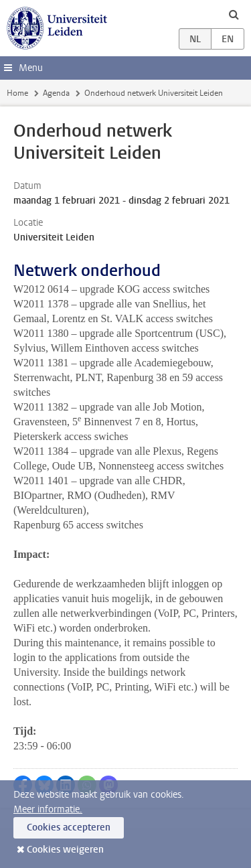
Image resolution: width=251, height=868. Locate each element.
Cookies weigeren (65, 850)
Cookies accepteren (69, 827)
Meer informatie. (48, 809)
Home (17, 93)
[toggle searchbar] (234, 14)
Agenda (56, 93)
